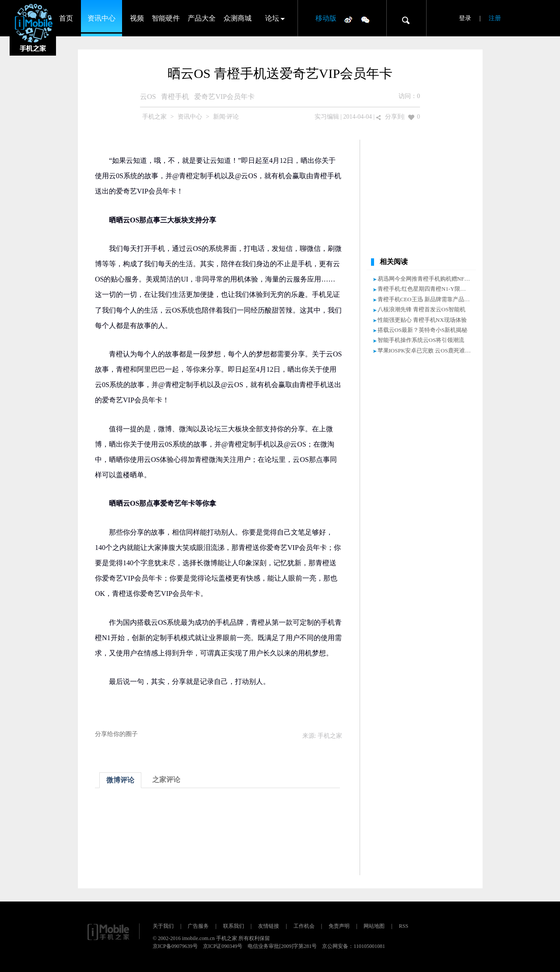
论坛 (272, 18)
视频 (137, 18)
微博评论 (120, 780)
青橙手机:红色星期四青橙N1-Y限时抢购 (427, 289)
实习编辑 (327, 117)
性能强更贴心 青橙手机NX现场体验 (422, 320)
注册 (495, 18)
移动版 (326, 18)
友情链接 (269, 926)
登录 (465, 18)
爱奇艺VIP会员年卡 (224, 97)
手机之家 (154, 117)
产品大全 (202, 18)
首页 (66, 18)
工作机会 (304, 926)
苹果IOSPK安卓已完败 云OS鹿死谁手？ (427, 350)
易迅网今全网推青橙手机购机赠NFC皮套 (429, 279)
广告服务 (198, 926)
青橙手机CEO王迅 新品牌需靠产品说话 (427, 299)
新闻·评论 (226, 117)
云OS (148, 97)
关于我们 (163, 926)
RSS (404, 926)
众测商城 (238, 18)
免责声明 (339, 926)
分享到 (394, 117)
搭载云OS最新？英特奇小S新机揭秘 (423, 330)
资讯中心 (101, 18)
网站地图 (374, 926)
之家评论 (166, 780)
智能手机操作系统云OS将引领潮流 (421, 340)
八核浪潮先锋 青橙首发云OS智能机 (422, 309)
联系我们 (234, 926)
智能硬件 (166, 18)
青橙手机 (175, 97)
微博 (348, 19)
